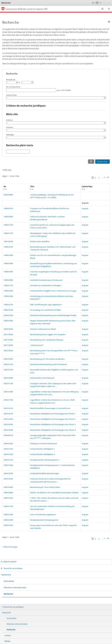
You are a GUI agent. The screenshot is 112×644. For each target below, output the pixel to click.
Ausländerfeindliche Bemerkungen (45, 473)
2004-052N (8, 444)
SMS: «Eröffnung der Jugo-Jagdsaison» (46, 305)
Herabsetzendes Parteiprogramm (44, 520)
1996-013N (8, 225)
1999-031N (8, 305)
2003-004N (8, 378)
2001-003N (8, 334)
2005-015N (8, 449)
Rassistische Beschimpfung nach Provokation (49, 364)
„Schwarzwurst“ (37, 345)
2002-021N (8, 370)
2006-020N (8, 520)
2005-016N (8, 454)
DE (93, 3)
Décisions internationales (15, 588)
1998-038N (8, 263)
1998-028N (8, 255)
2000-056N (8, 321)
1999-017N (8, 285)
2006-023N (8, 525)
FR (97, 3)
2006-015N (8, 506)
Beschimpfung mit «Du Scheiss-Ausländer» (48, 359)
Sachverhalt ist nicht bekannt (42, 378)
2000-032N (8, 315)
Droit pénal (9, 581)
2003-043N (8, 424)
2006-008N (8, 493)
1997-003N (8, 241)
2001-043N (8, 340)
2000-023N (8, 310)
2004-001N (8, 435)
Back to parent (10, 562)
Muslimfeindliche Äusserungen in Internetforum (50, 408)
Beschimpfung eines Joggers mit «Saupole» (48, 334)
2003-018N (8, 392)
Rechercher (102, 162)
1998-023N (8, 247)
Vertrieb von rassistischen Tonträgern (46, 285)
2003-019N (8, 400)
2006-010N (8, 498)
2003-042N (8, 419)
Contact (8, 635)
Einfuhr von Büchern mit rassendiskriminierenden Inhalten (54, 493)
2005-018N (8, 465)
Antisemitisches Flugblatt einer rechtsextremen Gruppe (53, 291)
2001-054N (8, 345)
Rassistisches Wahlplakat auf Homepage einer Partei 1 (53, 414)
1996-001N (8, 208)
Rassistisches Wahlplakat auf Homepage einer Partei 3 (53, 424)
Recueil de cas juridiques (13, 568)
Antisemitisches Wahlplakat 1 (43, 449)
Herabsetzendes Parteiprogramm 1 (45, 460)
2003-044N (8, 430)
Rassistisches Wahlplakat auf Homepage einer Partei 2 (53, 419)
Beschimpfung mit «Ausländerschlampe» (47, 340)
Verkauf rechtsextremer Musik (43, 329)
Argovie (85, 208)
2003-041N (8, 414)
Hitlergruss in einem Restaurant (43, 444)
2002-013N (8, 364)
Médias (7, 641)
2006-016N (8, 514)
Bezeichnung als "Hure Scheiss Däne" (45, 487)
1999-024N (8, 296)
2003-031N (8, 408)
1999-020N (8, 291)
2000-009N (8, 195)
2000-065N (8, 329)
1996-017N (8, 233)
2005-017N (8, 460)
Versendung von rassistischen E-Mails (46, 310)
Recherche (6, 575)
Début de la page (11, 547)
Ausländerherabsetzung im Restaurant (46, 280)
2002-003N (8, 359)
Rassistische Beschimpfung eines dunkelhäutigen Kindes (53, 315)
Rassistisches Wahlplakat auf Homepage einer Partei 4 (53, 430)
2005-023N (8, 473)
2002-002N (8, 351)
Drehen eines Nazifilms (40, 241)
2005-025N (8, 479)
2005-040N (8, 487)
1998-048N (8, 280)
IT (101, 3)
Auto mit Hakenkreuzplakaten (43, 514)
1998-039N (8, 272)
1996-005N (8, 217)
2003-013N (8, 383)
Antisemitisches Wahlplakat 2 (43, 454)
